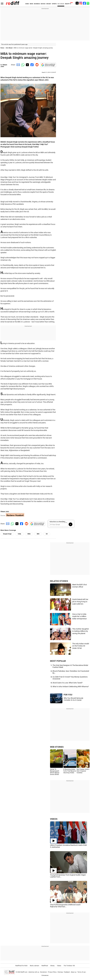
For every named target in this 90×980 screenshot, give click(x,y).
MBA (29, 534)
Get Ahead (9, 48)
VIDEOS (54, 819)
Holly (19, 534)
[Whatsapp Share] (22, 65)
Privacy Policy (52, 972)
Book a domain (35, 966)
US (47, 534)
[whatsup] (88, 3)
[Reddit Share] (36, 65)
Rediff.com (24, 972)
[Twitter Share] (27, 65)
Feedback (67, 972)
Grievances (45, 975)
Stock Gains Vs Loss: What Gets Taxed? (68, 683)
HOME (27, 4)
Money (52, 966)
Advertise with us (34, 972)
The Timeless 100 (69, 966)
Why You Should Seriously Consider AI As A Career (73, 699)
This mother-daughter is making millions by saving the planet (81, 631)
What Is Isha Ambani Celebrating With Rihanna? (71, 687)
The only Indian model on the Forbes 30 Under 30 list (81, 646)
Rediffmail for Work (21, 966)
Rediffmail (45, 966)
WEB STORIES (57, 747)
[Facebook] (84, 3)
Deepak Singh (7, 534)
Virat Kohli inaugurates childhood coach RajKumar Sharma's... (65, 906)
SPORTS (54, 4)
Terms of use (81, 972)
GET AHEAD (61, 4)
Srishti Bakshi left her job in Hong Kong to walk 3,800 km (80, 602)
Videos (59, 966)
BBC (38, 534)
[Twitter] (77, 3)
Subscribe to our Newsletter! (57, 522)
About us (74, 972)
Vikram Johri (4, 66)
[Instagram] (81, 3)
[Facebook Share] (32, 65)
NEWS (31, 4)
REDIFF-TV (68, 4)
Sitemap (60, 972)
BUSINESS (37, 4)
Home (2, 48)
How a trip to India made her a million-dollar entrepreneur (80, 616)
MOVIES (43, 4)
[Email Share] (18, 65)
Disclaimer (44, 972)
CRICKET (49, 4)
